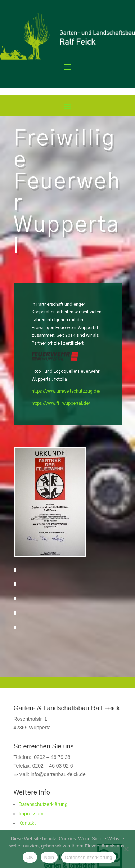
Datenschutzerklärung (43, 804)
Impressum (31, 814)
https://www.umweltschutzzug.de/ (66, 391)
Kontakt (27, 823)
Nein (49, 857)
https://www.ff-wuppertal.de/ (61, 403)
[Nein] (126, 849)
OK (30, 857)
